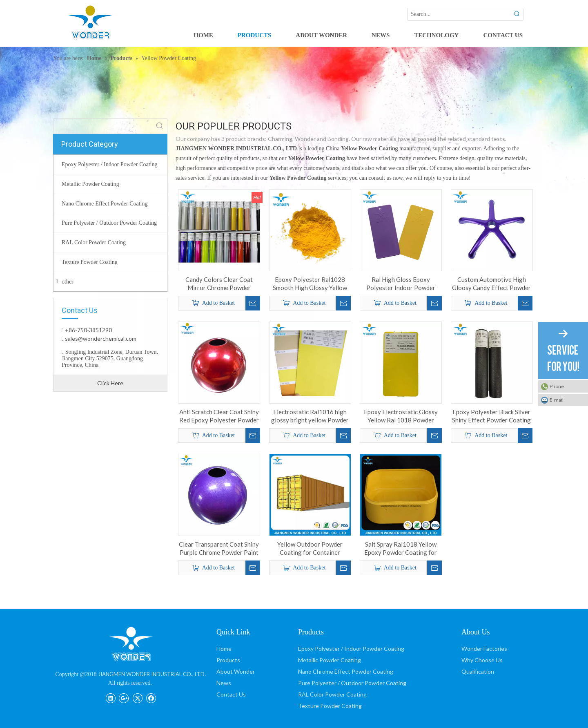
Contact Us (231, 694)
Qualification (478, 671)
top (571, 693)
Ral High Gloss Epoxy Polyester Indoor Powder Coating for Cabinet (401, 284)
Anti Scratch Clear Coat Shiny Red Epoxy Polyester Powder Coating (219, 416)
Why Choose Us (482, 660)
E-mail (557, 400)
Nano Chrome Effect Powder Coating (346, 671)
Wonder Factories (484, 649)
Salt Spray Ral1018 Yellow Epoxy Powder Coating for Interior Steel (401, 548)
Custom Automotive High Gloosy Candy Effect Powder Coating (491, 284)
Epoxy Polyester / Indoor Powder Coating (351, 649)
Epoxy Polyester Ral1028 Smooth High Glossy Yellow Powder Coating (310, 284)
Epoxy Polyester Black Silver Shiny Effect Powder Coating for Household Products (491, 416)
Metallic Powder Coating (330, 660)
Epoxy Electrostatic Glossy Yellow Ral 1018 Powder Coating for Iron (401, 416)
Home (224, 649)
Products (228, 660)
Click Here (110, 383)
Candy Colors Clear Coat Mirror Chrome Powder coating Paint (219, 284)
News (224, 683)
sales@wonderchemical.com (100, 338)
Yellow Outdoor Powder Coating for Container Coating (310, 548)
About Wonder (236, 671)
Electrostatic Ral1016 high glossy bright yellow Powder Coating (310, 416)
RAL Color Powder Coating (332, 694)
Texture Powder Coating (330, 706)
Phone (557, 386)
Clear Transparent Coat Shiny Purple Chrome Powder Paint (219, 548)
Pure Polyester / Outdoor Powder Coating (352, 683)
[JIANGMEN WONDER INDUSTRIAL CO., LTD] (131, 644)
